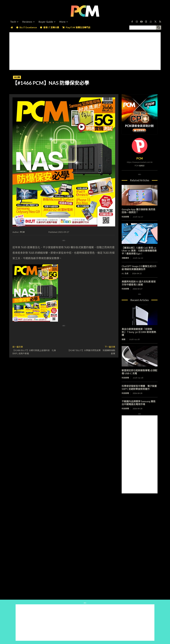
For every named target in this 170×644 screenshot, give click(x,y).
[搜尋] (159, 28)
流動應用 (125, 258)
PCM (22, 232)
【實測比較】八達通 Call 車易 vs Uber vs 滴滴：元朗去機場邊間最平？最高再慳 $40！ (139, 251)
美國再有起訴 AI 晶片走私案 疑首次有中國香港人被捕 (139, 283)
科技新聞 (125, 217)
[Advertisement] (85, 50)
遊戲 (123, 339)
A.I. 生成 (125, 273)
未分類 (17, 77)
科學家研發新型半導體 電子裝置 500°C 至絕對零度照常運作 (139, 387)
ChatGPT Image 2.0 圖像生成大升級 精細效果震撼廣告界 (139, 268)
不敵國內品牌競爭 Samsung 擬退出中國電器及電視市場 (139, 403)
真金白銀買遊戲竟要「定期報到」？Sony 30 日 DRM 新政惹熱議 (139, 332)
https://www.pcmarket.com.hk (140, 162)
